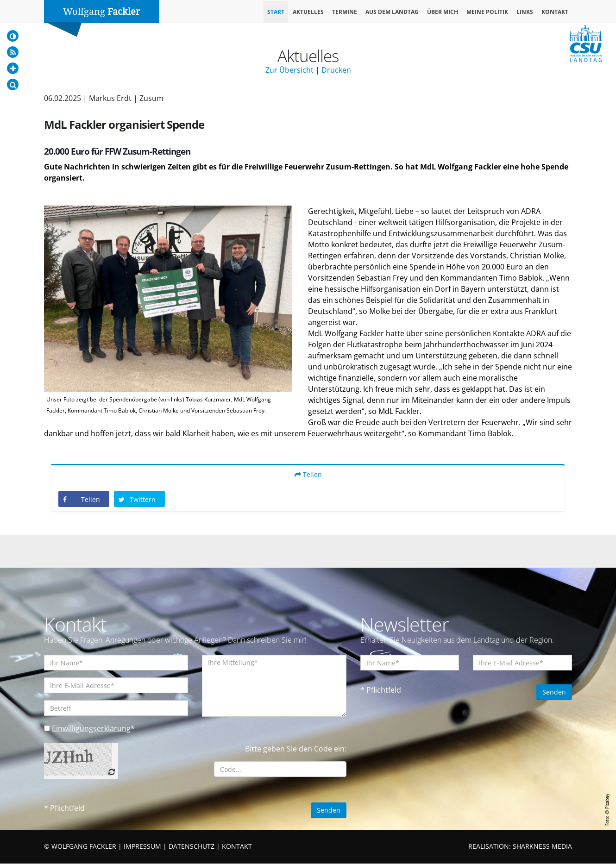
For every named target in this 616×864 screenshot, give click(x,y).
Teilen (308, 475)
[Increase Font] (13, 68)
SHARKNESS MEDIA (542, 847)
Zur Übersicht (289, 70)
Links (525, 12)
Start (276, 12)
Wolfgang (101, 12)
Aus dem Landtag (392, 12)
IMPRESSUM (142, 847)
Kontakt (555, 12)
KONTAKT (237, 847)
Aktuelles (308, 12)
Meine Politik (487, 12)
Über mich (443, 12)
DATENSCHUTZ (192, 847)
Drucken (336, 70)
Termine (345, 12)
